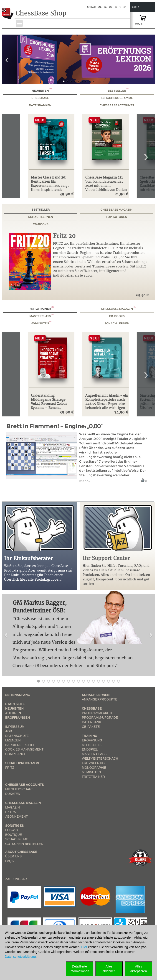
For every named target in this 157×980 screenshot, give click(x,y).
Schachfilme (17, 839)
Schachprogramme (117, 98)
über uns (13, 856)
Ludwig (12, 830)
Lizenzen (13, 740)
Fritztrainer (42, 309)
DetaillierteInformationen (79, 969)
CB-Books (41, 224)
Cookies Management (24, 749)
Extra (11, 812)
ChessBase (40, 98)
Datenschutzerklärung (20, 957)
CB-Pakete (91, 727)
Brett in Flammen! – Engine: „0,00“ (54, 426)
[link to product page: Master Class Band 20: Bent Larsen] (52, 143)
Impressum (15, 727)
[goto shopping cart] (143, 18)
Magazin (13, 807)
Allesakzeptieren (139, 969)
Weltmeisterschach (100, 758)
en (105, 7)
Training (90, 736)
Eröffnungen (18, 718)
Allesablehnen (109, 969)
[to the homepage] (8, 10)
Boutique (14, 835)
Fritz (10, 768)
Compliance (16, 754)
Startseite (15, 704)
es (116, 7)
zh (125, 7)
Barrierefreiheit (21, 745)
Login (135, 7)
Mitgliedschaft (19, 789)
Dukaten (13, 794)
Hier (84, 947)
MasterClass (42, 316)
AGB (9, 731)
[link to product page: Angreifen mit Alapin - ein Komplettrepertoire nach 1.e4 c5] (107, 362)
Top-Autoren (116, 217)
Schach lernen (41, 217)
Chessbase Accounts (25, 785)
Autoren (13, 713)
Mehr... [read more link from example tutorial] (85, 481)
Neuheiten (42, 91)
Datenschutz (17, 736)
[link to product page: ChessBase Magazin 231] (107, 143)
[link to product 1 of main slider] (78, 59)
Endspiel (90, 749)
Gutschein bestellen (24, 844)
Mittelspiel (92, 745)
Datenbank (92, 722)
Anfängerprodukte (100, 699)
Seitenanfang (18, 695)
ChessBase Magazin (116, 210)
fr (120, 7)
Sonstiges (15, 826)
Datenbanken (40, 105)
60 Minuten (42, 323)
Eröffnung (92, 740)
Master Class (94, 754)
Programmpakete (98, 713)
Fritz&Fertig (93, 763)
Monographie (94, 768)
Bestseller (119, 91)
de (111, 7)
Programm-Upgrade (100, 718)
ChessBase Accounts (117, 105)
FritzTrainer (93, 777)
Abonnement (16, 816)
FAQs (9, 861)
